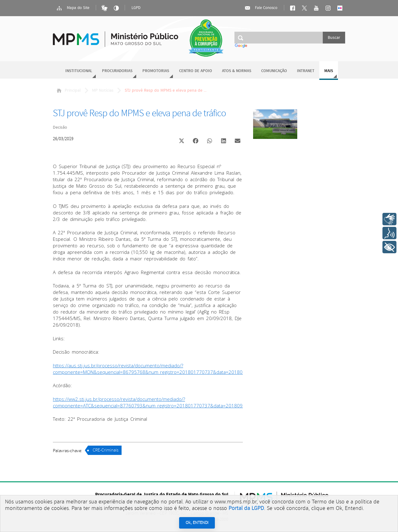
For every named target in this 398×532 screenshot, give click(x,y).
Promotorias (156, 71)
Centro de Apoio (196, 71)
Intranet (306, 71)
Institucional (79, 71)
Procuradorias (117, 71)
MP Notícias (103, 90)
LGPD (136, 8)
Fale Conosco (261, 8)
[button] (181, 142)
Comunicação (274, 71)
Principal (69, 90)
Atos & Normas (237, 71)
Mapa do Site (73, 8)
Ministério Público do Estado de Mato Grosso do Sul (116, 36)
